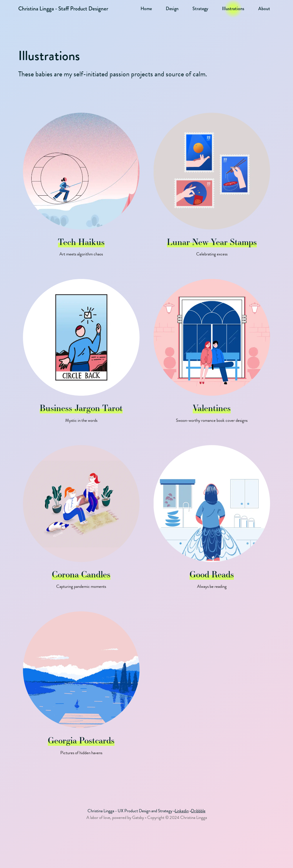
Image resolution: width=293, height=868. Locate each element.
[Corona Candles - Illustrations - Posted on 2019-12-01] (81, 521)
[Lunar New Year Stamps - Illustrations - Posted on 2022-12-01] (212, 189)
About (264, 9)
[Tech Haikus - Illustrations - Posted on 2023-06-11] (81, 189)
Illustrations (233, 9)
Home (146, 9)
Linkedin (182, 811)
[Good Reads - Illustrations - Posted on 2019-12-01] (212, 521)
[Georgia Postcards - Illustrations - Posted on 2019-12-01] (81, 688)
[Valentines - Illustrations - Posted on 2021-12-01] (212, 355)
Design (172, 9)
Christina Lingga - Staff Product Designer (63, 9)
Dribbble (198, 811)
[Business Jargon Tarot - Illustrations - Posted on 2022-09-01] (81, 355)
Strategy (200, 9)
